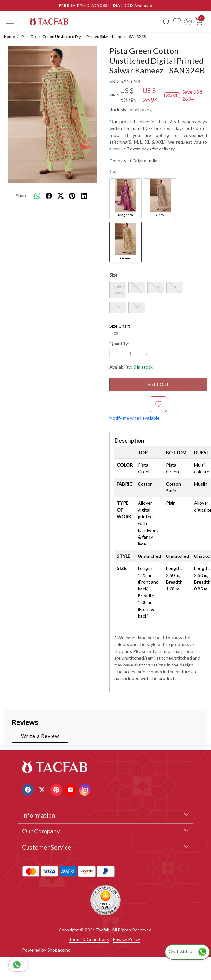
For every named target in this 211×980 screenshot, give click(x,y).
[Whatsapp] (37, 195)
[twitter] (61, 195)
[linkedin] (84, 195)
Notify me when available (134, 418)
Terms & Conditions (89, 939)
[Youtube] (71, 789)
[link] (166, 21)
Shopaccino (59, 950)
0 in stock (143, 367)
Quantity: (119, 343)
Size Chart (120, 330)
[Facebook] (29, 789)
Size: (114, 275)
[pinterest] (72, 195)
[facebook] (49, 195)
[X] (43, 789)
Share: (22, 196)
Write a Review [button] (40, 736)
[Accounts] (188, 22)
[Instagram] (86, 789)
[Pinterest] (57, 789)
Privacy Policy (126, 939)
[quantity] (130, 354)
